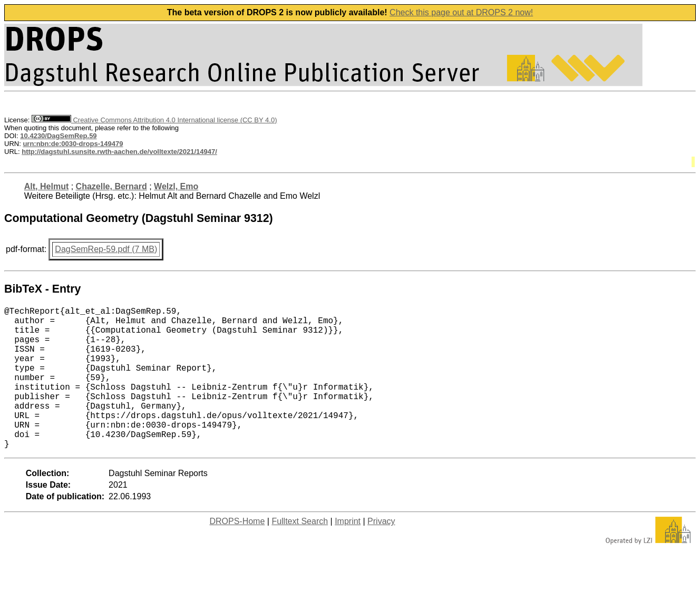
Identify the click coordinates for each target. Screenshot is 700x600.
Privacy (381, 553)
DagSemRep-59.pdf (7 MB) (106, 249)
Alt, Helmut (46, 186)
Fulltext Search (300, 553)
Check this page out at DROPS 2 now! (461, 12)
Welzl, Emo (176, 186)
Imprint (348, 553)
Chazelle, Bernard (111, 186)
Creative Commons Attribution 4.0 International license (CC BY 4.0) (154, 120)
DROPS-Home (237, 553)
